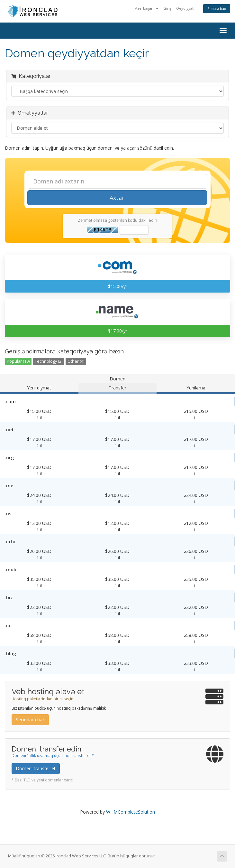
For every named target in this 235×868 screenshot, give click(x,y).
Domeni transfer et (36, 768)
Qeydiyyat (185, 8)
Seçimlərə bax (30, 719)
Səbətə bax (217, 9)
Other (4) (76, 361)
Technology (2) (49, 361)
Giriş (167, 8)
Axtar (117, 198)
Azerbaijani (147, 8)
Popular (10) (18, 361)
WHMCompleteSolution (131, 812)
